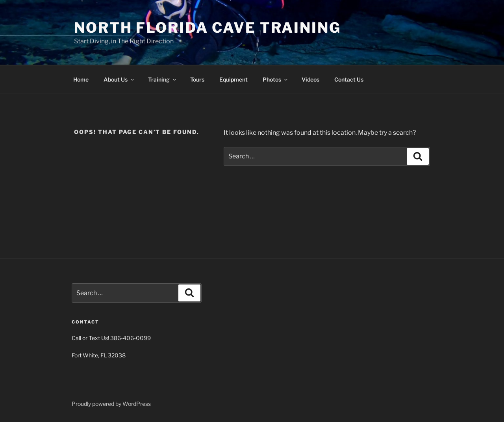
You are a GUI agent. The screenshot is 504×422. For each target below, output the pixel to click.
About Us (119, 79)
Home (81, 79)
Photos (276, 79)
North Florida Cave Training (208, 28)
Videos (310, 79)
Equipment (233, 79)
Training (163, 79)
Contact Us (349, 79)
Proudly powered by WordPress (111, 404)
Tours (197, 79)
